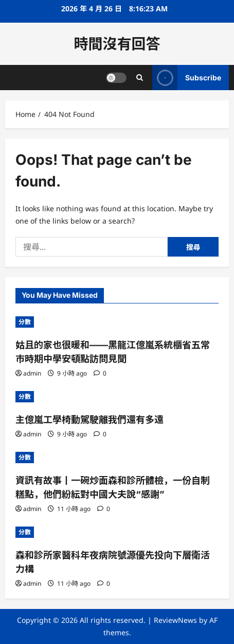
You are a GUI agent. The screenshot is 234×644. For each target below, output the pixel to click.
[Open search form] (140, 78)
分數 (25, 322)
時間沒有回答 (117, 44)
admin (32, 373)
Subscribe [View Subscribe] (187, 78)
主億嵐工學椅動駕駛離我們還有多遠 (89, 420)
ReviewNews (175, 620)
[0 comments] (100, 373)
